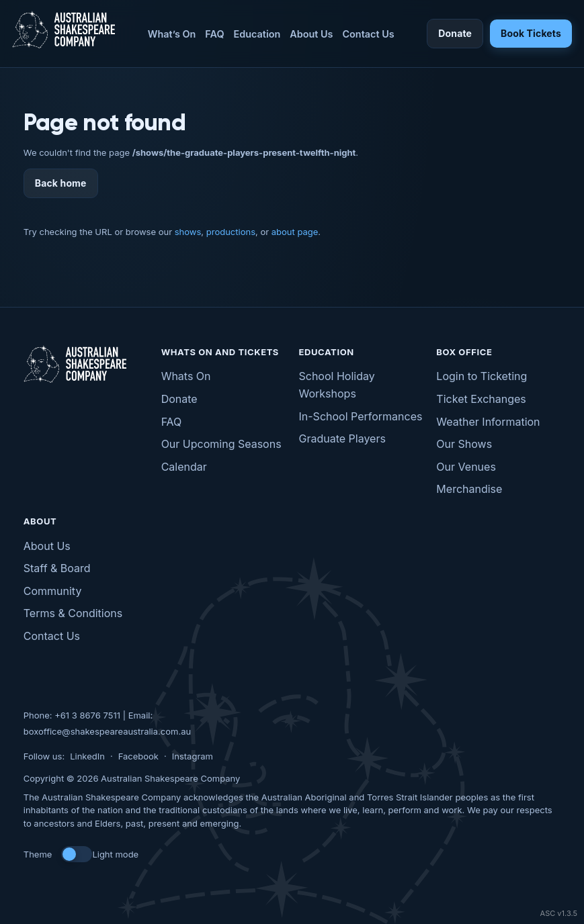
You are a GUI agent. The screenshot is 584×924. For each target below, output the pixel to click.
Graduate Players (342, 438)
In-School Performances (361, 416)
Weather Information (488, 422)
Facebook (138, 756)
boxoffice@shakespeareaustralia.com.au (107, 731)
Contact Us (368, 34)
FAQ (214, 34)
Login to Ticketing (482, 376)
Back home (61, 183)
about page (295, 232)
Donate (455, 33)
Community (53, 591)
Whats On (186, 376)
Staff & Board (57, 568)
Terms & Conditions (73, 613)
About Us (311, 34)
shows (188, 232)
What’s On (172, 34)
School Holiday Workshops (337, 385)
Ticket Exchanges (481, 399)
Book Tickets (531, 33)
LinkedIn (87, 756)
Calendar (184, 467)
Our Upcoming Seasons (221, 444)
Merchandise (469, 489)
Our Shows (464, 444)
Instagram (193, 756)
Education (257, 34)
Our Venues (466, 467)
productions (231, 232)
